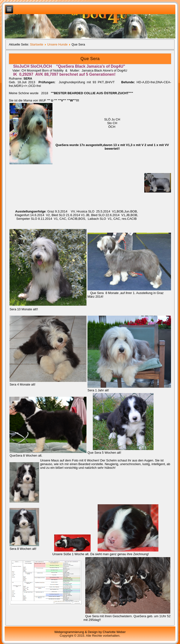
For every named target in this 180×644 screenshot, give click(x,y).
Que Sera (90, 59)
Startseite (37, 44)
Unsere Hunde (57, 44)
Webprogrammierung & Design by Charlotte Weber (90, 632)
